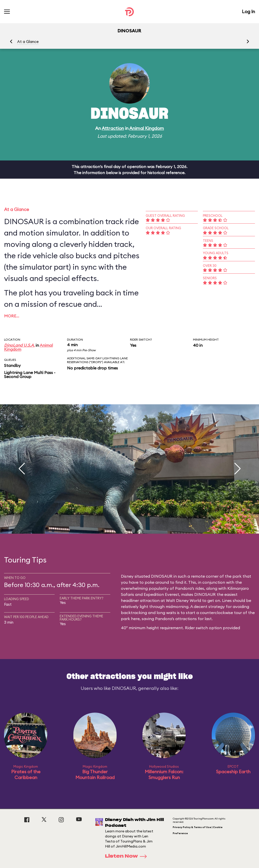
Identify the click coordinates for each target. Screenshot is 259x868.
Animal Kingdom (147, 128)
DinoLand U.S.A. (19, 345)
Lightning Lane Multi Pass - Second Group (30, 374)
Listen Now (127, 856)
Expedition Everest (161, 594)
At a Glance (28, 42)
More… (12, 316)
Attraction (113, 128)
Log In (248, 11)
